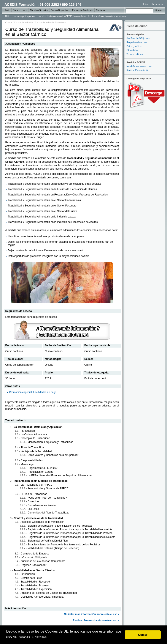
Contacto (100, 10)
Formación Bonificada (83, 10)
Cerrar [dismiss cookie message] (143, 635)
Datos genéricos (135, 46)
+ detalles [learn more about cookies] (39, 637)
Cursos (9, 23)
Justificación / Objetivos (138, 38)
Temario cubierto (135, 54)
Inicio (146, 4)
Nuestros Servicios (39, 10)
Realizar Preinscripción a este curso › (96, 620)
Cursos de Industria (24, 23)
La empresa (158, 4)
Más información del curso (139, 66)
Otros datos (132, 50)
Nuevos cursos (20, 10)
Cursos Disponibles (60, 10)
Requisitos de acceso (137, 42)
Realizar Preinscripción (138, 70)
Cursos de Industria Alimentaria (50, 23)
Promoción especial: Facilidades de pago (33, 392)
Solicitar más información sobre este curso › (91, 614)
